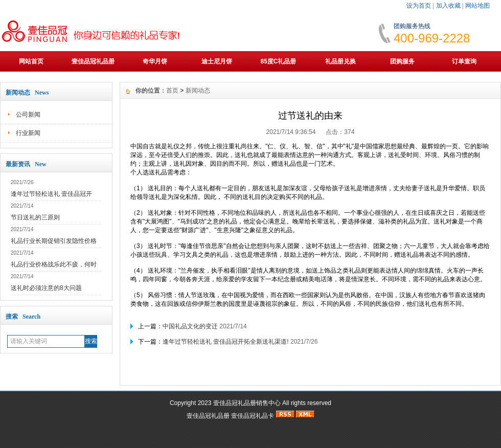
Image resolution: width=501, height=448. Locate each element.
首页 (172, 91)
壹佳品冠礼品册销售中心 (247, 403)
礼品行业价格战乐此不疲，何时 (54, 264)
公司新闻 (28, 115)
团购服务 (402, 61)
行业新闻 (28, 133)
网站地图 (477, 6)
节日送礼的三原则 (35, 217)
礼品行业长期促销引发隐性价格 (54, 241)
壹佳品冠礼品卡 (253, 416)
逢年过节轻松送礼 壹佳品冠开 (51, 194)
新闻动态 (198, 91)
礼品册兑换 (340, 61)
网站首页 (31, 61)
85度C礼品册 (278, 61)
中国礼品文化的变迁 (191, 326)
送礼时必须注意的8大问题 (46, 288)
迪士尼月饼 (217, 61)
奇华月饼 (155, 61)
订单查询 (464, 61)
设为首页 (419, 6)
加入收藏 (448, 6)
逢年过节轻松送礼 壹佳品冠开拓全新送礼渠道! (226, 342)
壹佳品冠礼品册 (93, 61)
